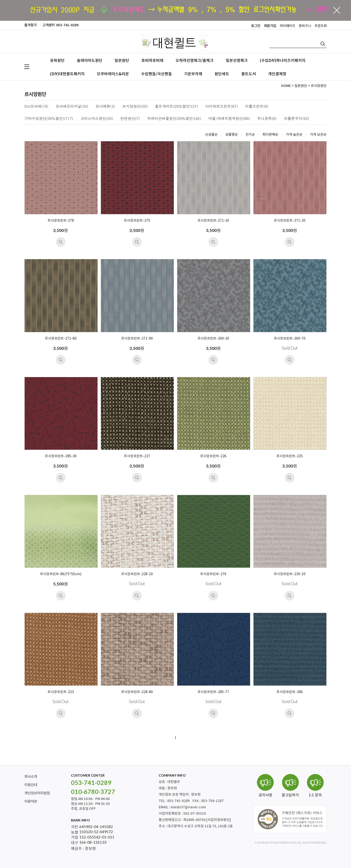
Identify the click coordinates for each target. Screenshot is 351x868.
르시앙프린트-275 (137, 221)
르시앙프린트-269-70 (290, 339)
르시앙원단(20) (135, 106)
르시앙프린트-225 (290, 456)
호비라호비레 (152, 60)
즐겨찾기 (30, 25)
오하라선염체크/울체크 (195, 60)
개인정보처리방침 (37, 793)
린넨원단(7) (130, 119)
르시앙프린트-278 (61, 221)
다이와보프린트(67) (222, 106)
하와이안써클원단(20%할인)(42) (174, 119)
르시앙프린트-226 (213, 456)
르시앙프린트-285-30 (61, 456)
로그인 (256, 26)
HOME (286, 86)
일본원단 (122, 60)
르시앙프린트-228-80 (137, 692)
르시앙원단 (319, 86)
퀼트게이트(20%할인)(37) (176, 106)
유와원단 (57, 60)
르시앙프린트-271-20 (290, 221)
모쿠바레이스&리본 (113, 74)
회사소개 (31, 777)
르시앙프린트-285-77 (213, 692)
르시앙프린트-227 (137, 456)
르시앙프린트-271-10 (213, 221)
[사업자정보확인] (219, 820)
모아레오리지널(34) (72, 106)
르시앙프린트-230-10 (290, 574)
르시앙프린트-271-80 (61, 339)
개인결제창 (277, 74)
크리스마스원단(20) (97, 119)
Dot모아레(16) (36, 106)
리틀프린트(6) (257, 106)
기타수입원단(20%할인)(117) (49, 119)
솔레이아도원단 (90, 60)
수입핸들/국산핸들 (156, 74)
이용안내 (31, 785)
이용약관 (31, 802)
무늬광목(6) (267, 119)
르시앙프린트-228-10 (137, 574)
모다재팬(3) (105, 106)
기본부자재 (193, 74)
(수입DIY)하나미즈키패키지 (283, 60)
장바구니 (305, 26)
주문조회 (321, 26)
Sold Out (290, 348)
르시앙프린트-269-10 (213, 339)
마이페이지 (288, 26)
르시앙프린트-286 (290, 692)
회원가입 (270, 26)
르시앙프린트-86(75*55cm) (61, 574)
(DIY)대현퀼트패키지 (67, 74)
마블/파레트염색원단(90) (229, 119)
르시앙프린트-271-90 (137, 339)
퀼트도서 (249, 74)
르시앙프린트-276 (213, 574)
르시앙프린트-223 (61, 692)
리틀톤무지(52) (297, 119)
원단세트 (222, 74)
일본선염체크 (237, 60)
